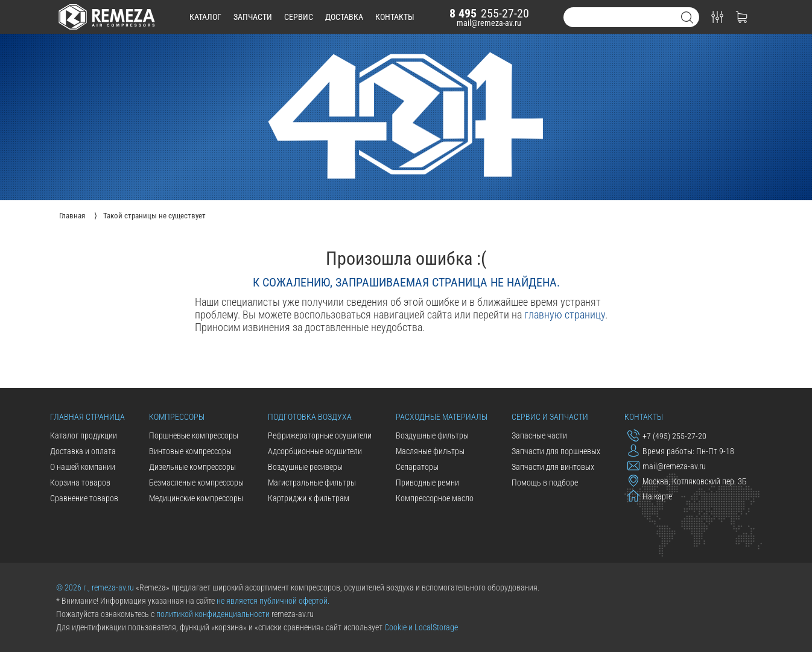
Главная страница (87, 417)
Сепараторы (417, 467)
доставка (344, 17)
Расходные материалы (442, 417)
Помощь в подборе (545, 483)
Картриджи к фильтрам (309, 498)
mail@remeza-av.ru (489, 23)
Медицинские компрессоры (196, 498)
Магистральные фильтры (312, 483)
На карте (650, 496)
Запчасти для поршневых (556, 451)
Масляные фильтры (430, 451)
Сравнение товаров (84, 498)
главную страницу (565, 315)
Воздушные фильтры (432, 435)
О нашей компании (83, 467)
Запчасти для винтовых (553, 467)
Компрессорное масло (435, 498)
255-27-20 (489, 13)
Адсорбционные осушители (315, 451)
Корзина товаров (80, 483)
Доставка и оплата (83, 451)
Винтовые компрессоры (190, 451)
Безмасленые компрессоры (196, 483)
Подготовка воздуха (310, 417)
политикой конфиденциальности (213, 614)
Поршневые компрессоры (194, 435)
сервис (299, 17)
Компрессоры (177, 417)
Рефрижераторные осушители (320, 435)
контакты (395, 17)
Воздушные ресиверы (305, 467)
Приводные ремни (427, 483)
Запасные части (539, 435)
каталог (205, 17)
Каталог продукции (84, 435)
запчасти (253, 17)
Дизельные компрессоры (192, 467)
